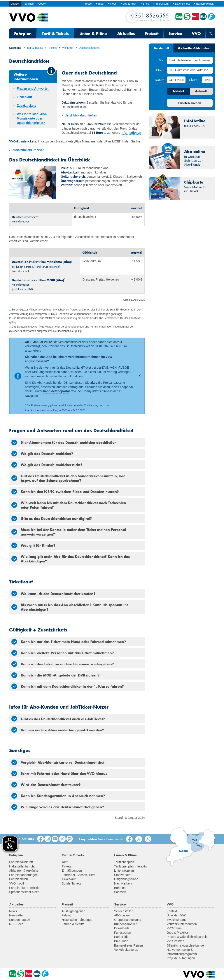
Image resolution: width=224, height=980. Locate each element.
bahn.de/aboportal (56, 391)
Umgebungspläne (126, 879)
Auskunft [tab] (161, 48)
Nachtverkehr (123, 883)
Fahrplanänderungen (23, 875)
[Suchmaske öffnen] (210, 33)
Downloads (122, 928)
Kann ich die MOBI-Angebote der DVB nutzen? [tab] (55, 675)
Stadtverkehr (123, 875)
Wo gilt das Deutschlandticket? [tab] (42, 454)
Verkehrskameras (126, 950)
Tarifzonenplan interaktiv (131, 866)
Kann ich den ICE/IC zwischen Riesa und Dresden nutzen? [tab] (65, 492)
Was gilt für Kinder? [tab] (33, 545)
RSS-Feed (16, 924)
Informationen (131, 133)
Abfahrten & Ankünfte (24, 871)
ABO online (122, 915)
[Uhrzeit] (207, 80)
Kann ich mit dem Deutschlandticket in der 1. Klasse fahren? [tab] (68, 686)
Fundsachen (123, 933)
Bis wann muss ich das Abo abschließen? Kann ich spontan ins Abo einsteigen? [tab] (70, 607)
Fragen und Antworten (33, 88)
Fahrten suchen (190, 103)
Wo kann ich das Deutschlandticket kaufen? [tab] (53, 593)
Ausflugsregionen (73, 911)
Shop (145, 4)
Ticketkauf (24, 97)
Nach (160, 70)
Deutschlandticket (87, 48)
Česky (42, 4)
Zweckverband (177, 920)
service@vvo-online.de (150, 17)
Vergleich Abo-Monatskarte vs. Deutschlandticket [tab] (58, 762)
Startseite (15, 48)
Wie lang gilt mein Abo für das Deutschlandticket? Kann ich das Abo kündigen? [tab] (71, 559)
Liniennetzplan (124, 871)
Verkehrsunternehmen (182, 924)
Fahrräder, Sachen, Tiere (79, 875)
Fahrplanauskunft (21, 862)
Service (175, 33)
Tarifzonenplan (124, 862)
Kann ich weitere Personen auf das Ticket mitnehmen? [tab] (63, 653)
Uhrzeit (194, 80)
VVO (196, 33)
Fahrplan (23, 33)
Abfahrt (178, 91)
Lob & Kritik (128, 4)
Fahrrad (67, 915)
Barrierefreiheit (204, 4)
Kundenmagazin (20, 920)
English (29, 4)
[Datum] (176, 80)
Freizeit (152, 33)
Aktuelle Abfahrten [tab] (194, 48)
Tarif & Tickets (55, 33)
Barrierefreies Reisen (129, 945)
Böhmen (120, 888)
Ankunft (201, 91)
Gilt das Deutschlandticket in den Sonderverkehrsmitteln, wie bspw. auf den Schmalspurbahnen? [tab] (68, 478)
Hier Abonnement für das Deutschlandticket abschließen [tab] (64, 442)
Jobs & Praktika (177, 933)
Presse (86, 4)
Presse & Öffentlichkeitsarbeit (187, 937)
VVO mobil (17, 883)
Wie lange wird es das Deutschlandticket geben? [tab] (58, 807)
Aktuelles (126, 33)
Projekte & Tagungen (181, 958)
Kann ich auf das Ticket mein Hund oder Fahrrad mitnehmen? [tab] (69, 642)
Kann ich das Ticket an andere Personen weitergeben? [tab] (63, 664)
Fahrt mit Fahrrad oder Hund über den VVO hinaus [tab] (59, 774)
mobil (112, 4)
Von (162, 60)
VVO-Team (174, 928)
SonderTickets (71, 883)
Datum (160, 80)
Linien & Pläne (93, 33)
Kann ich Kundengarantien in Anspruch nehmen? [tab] (58, 796)
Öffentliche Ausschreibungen (186, 945)
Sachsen (120, 892)
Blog (100, 4)
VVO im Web (176, 941)
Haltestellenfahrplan (23, 866)
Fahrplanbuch (19, 879)
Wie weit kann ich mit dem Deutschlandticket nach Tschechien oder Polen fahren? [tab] (69, 505)
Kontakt (172, 911)
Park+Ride (121, 937)
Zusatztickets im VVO (28, 150)
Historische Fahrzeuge (77, 920)
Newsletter (16, 915)
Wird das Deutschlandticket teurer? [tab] (46, 785)
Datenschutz (181, 4)
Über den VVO (177, 915)
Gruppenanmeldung (128, 920)
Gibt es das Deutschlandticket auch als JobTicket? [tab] (58, 719)
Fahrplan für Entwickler (25, 888)
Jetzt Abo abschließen (81, 115)
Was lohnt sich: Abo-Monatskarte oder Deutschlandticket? (32, 118)
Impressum (161, 4)
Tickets (51, 48)
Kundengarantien (126, 924)
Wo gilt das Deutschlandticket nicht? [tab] (47, 465)
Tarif (65, 862)
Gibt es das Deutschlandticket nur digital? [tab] (52, 519)
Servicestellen (124, 911)
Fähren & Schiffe (73, 924)
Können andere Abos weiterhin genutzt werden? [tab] (58, 730)
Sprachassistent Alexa (24, 892)
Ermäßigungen (72, 871)
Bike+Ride (121, 941)
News (13, 911)
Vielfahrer (66, 48)
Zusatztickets (27, 106)
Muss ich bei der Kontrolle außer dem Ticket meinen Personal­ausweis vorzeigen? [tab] (69, 532)
